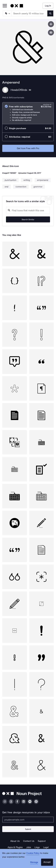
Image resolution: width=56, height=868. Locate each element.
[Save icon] (51, 24)
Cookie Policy (33, 853)
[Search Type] (7, 13)
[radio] (28, 113)
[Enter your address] (28, 820)
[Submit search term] (50, 13)
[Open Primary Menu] (5, 6)
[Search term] (30, 13)
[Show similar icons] (51, 32)
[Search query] (28, 210)
